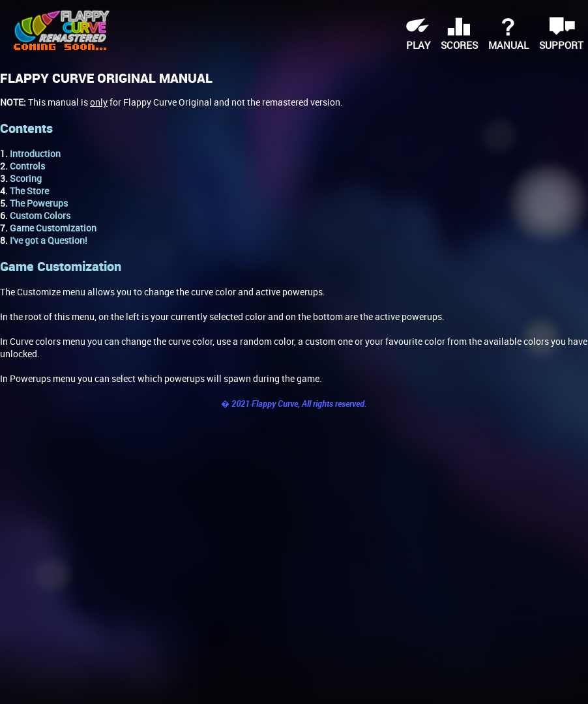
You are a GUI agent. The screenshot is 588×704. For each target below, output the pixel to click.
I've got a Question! (49, 240)
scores (459, 45)
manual (508, 45)
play (418, 45)
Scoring (26, 178)
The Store (29, 191)
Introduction (35, 154)
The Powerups (39, 203)
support (561, 45)
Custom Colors (40, 215)
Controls (27, 166)
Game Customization (53, 228)
